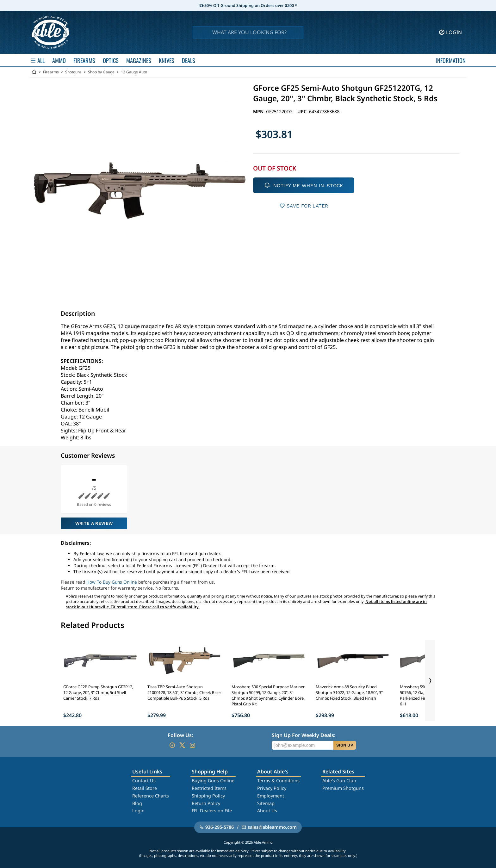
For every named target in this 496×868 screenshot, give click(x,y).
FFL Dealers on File (212, 811)
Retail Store (145, 788)
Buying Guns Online (213, 781)
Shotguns (73, 72)
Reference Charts (151, 796)
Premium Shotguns (343, 788)
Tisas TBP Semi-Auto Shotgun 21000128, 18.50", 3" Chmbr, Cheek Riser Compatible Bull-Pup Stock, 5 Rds (184, 692)
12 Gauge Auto (134, 72)
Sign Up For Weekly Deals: (304, 735)
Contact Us (144, 781)
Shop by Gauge (101, 72)
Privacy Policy (272, 788)
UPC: (303, 112)
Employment (271, 796)
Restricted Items (209, 788)
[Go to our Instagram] (192, 745)
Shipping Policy (208, 796)
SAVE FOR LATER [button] (304, 206)
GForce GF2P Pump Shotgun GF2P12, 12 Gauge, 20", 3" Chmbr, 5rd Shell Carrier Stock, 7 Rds (98, 692)
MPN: (260, 112)
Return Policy (206, 803)
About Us (267, 811)
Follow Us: (180, 735)
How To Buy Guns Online (112, 582)
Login (138, 811)
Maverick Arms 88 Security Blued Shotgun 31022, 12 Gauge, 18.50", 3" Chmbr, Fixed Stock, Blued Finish (349, 692)
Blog (137, 803)
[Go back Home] (34, 72)
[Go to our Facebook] (172, 745)
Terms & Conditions (278, 781)
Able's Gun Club (339, 781)
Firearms (51, 72)
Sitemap (266, 803)
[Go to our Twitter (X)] (182, 745)
